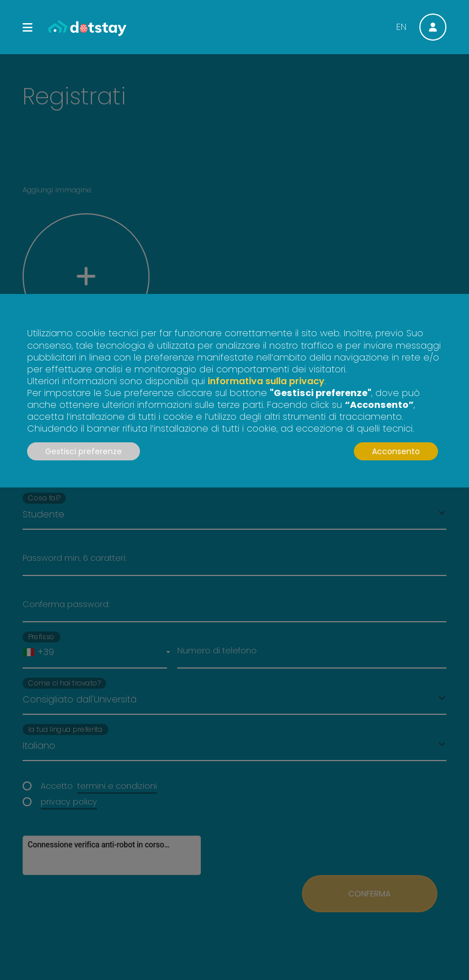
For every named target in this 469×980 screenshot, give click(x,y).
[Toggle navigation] (28, 28)
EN (401, 27)
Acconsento (396, 451)
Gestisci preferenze (84, 451)
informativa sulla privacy (266, 381)
